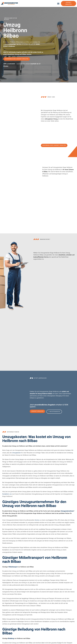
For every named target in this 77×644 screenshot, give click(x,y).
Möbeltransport (13, 578)
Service (37, 531)
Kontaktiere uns (7, 505)
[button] (58, 4)
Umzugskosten (16, 464)
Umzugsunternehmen (67, 522)
